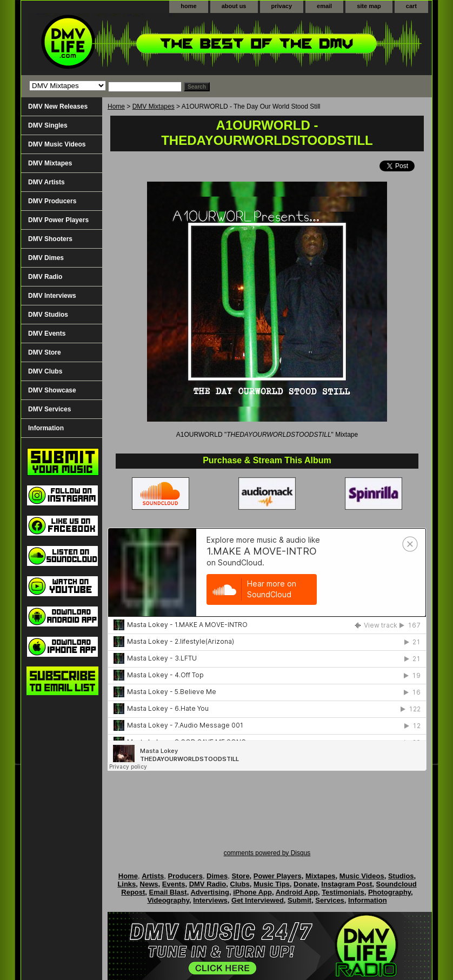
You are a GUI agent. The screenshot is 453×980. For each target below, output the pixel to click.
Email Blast (168, 892)
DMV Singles (48, 125)
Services (330, 900)
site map (369, 6)
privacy (282, 6)
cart (411, 6)
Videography (168, 900)
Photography (389, 892)
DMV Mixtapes (154, 106)
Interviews (210, 900)
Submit (299, 900)
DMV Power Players (58, 220)
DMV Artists (46, 182)
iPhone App (252, 892)
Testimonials (343, 892)
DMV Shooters (50, 239)
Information (46, 428)
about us (234, 6)
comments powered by (267, 853)
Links (126, 884)
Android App (297, 892)
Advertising (210, 892)
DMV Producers (52, 201)
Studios (401, 876)
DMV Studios (48, 315)
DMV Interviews (52, 296)
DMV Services (49, 409)
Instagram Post (347, 884)
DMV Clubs (45, 371)
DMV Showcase (52, 390)
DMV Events (47, 334)
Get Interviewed (258, 900)
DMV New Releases (58, 106)
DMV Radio (45, 277)
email (324, 6)
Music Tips (272, 884)
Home (116, 106)
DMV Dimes (46, 258)
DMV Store (45, 352)
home (188, 6)
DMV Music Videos (57, 144)
